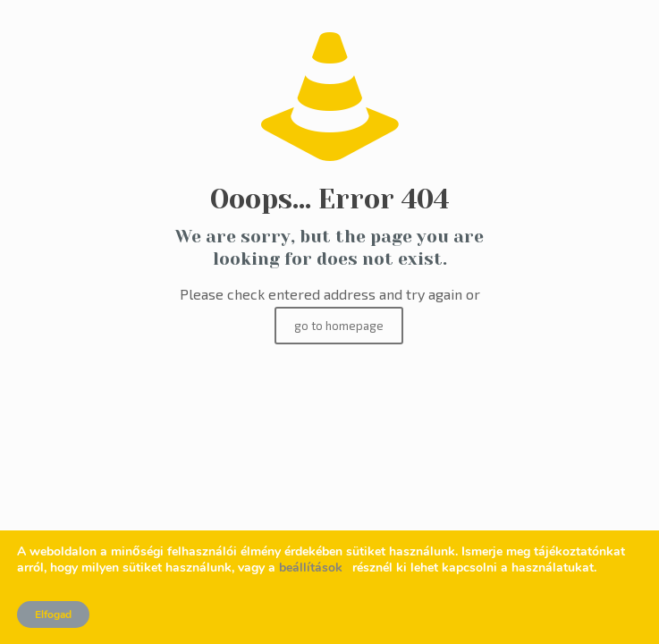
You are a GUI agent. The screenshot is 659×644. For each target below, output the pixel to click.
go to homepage (339, 326)
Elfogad (53, 614)
